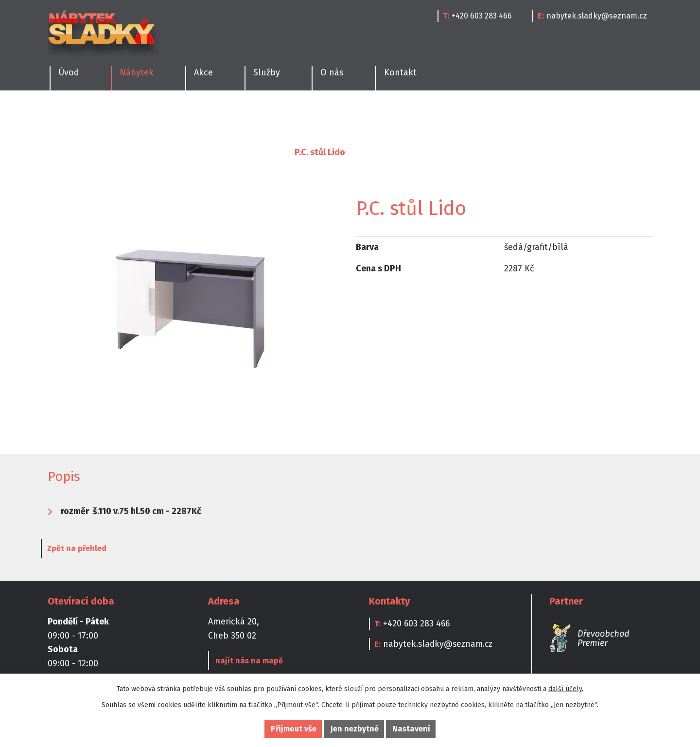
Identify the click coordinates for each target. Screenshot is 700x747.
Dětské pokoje (316, 115)
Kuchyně (63, 115)
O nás (332, 72)
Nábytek (101, 152)
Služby (267, 72)
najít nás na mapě (248, 661)
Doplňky (486, 115)
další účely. (566, 689)
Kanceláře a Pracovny (407, 115)
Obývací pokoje (236, 115)
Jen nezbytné (355, 729)
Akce (203, 72)
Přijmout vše (294, 729)
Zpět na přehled (84, 549)
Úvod (58, 152)
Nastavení (411, 729)
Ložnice (169, 115)
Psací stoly (257, 152)
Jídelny (117, 115)
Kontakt (400, 72)
